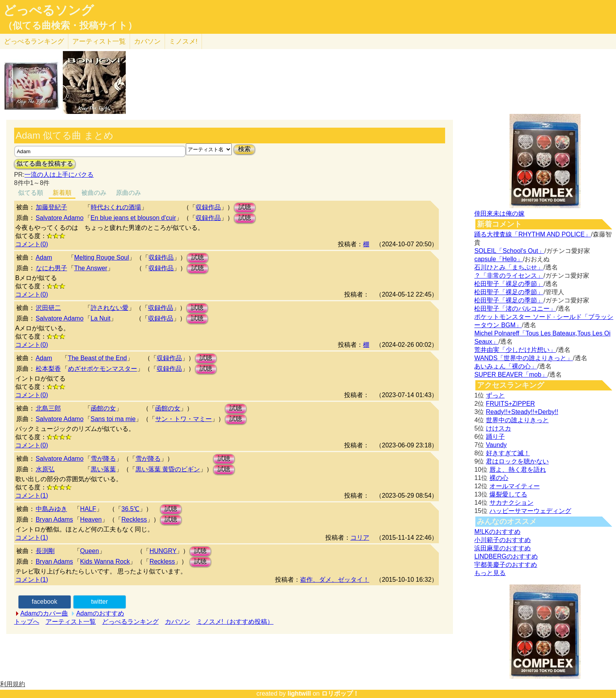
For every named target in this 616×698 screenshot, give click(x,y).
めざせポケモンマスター (103, 369)
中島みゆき (51, 509)
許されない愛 (110, 308)
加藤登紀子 (51, 207)
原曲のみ (128, 193)
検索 (244, 149)
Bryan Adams (54, 519)
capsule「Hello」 (499, 259)
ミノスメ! (183, 41)
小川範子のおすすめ (502, 540)
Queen (90, 551)
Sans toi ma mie (113, 419)
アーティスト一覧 (71, 622)
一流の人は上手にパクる (59, 175)
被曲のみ (94, 193)
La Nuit (101, 318)
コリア (360, 538)
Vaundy (496, 445)
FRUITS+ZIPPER (511, 404)
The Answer (91, 268)
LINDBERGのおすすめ (506, 556)
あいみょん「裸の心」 (506, 366)
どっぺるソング (49, 10)
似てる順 (31, 193)
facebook (45, 602)
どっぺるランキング (130, 622)
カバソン (147, 41)
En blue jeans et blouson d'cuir (133, 218)
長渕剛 (45, 551)
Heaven (91, 519)
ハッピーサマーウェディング (530, 511)
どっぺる (34, 41)
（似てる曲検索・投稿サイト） (70, 26)
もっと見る (490, 573)
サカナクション (511, 503)
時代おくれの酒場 (116, 207)
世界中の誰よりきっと (517, 420)
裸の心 (499, 478)
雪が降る (103, 459)
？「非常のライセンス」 (509, 276)
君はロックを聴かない (517, 461)
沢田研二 (48, 308)
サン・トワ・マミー (183, 419)
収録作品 (208, 207)
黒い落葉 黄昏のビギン (168, 469)
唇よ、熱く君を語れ (518, 470)
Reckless (134, 519)
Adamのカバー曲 (44, 613)
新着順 (62, 193)
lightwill (299, 693)
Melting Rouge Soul (102, 257)
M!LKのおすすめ (497, 532)
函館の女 (103, 408)
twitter (100, 602)
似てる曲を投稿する (45, 164)
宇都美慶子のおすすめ (506, 565)
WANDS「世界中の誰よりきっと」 (523, 358)
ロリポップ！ (340, 693)
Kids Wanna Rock (105, 562)
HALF (88, 509)
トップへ (27, 622)
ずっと (495, 395)
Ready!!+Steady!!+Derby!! (522, 412)
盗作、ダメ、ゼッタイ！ (335, 580)
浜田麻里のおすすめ (502, 548)
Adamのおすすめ (100, 613)
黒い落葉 (103, 469)
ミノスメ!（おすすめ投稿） (235, 622)
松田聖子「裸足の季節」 (509, 284)
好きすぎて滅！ (508, 453)
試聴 (245, 207)
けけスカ (499, 428)
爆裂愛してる (508, 494)
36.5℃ (130, 509)
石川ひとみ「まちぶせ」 (509, 267)
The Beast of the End (97, 358)
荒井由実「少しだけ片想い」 (515, 350)
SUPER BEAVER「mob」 (511, 375)
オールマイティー (515, 486)
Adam (44, 257)
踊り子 (495, 437)
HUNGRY (163, 551)
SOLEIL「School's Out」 (509, 251)
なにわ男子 (51, 268)
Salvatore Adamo (60, 218)
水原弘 (45, 469)
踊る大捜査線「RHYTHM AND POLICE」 (533, 234)
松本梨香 (48, 369)
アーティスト (99, 41)
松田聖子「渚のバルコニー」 (515, 309)
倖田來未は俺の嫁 (499, 213)
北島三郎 (48, 408)
